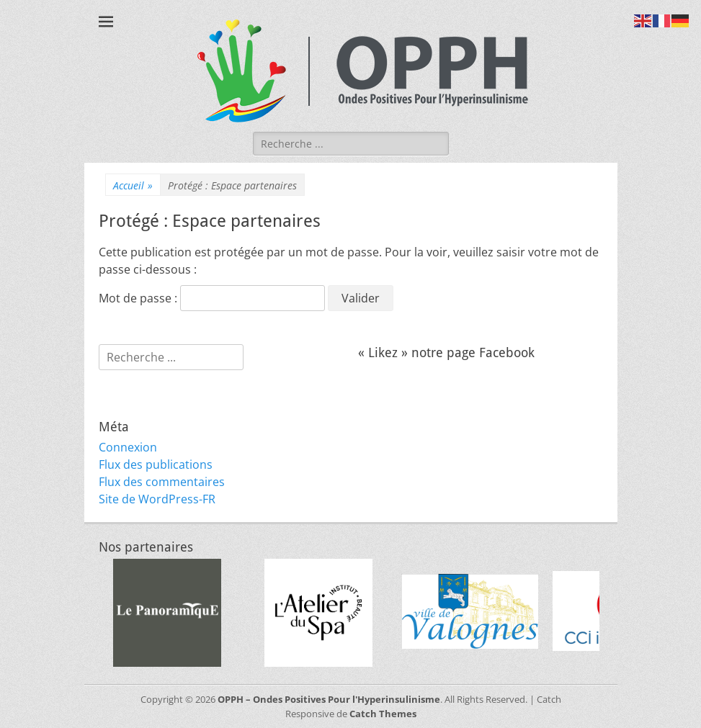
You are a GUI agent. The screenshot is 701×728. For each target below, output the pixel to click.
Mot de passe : (212, 298)
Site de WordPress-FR (157, 499)
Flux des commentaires (162, 482)
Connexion (128, 447)
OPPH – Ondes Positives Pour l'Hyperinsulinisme (329, 699)
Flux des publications (156, 464)
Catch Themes (383, 714)
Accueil (133, 185)
